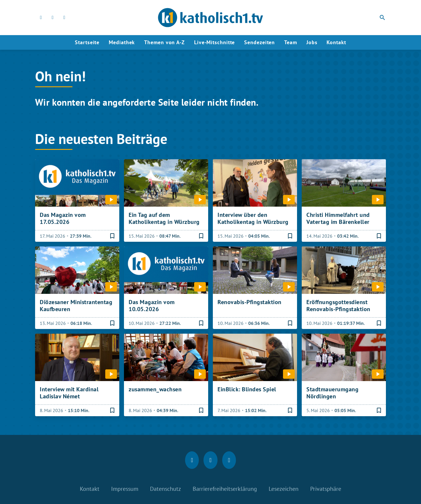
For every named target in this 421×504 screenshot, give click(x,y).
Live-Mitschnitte (214, 42)
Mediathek (122, 42)
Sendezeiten (259, 42)
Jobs (312, 42)
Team (291, 42)
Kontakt (336, 42)
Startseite (87, 42)
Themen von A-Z (164, 42)
